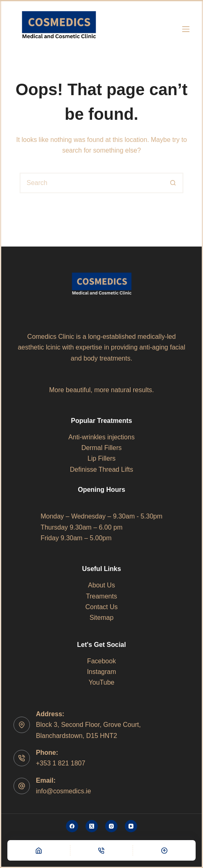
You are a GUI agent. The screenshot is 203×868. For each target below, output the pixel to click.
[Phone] (102, 850)
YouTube (102, 682)
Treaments (101, 596)
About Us (101, 585)
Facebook (101, 661)
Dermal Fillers (102, 448)
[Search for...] (91, 183)
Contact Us (101, 607)
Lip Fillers (101, 458)
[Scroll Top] (164, 850)
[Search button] (173, 183)
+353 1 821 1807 (61, 763)
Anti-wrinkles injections (101, 437)
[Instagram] (111, 826)
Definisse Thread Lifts (101, 469)
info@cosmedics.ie (64, 791)
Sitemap (102, 618)
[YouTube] (131, 826)
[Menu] (186, 29)
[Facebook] (72, 826)
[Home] (39, 850)
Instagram (101, 672)
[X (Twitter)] (92, 826)
